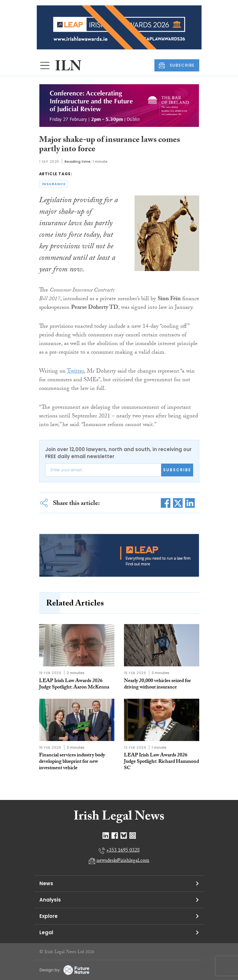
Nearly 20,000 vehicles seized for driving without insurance (157, 684)
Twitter (75, 372)
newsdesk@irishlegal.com (123, 861)
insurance (54, 184)
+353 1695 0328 (123, 851)
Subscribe (177, 470)
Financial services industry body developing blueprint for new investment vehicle (72, 762)
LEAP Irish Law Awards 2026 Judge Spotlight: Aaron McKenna (74, 684)
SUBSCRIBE (177, 65)
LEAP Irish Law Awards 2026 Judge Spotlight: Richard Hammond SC (161, 762)
